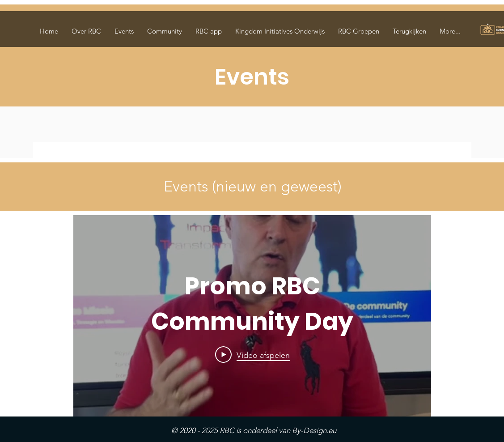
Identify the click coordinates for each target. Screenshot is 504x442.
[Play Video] (252, 355)
